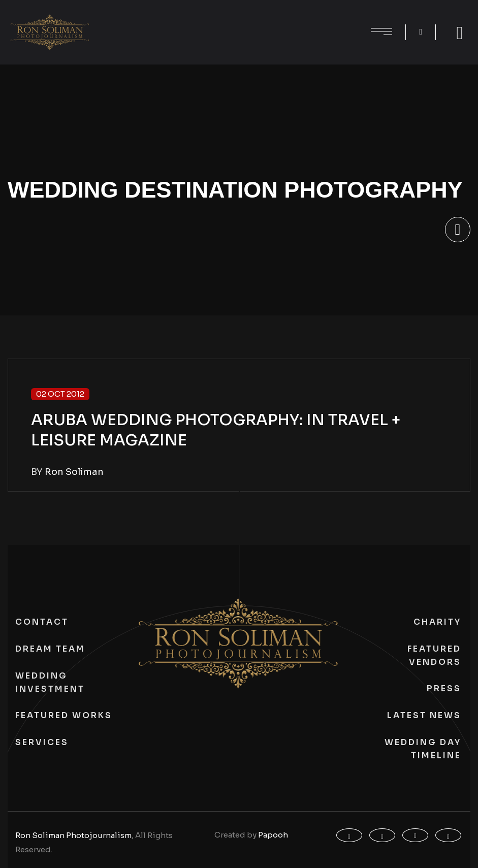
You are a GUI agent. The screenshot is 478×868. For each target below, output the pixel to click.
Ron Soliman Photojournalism (73, 835)
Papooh (273, 835)
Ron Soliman (74, 472)
